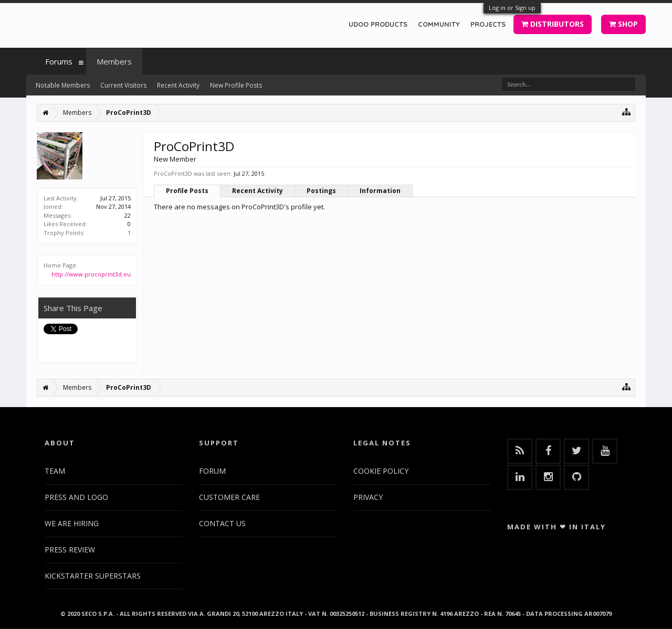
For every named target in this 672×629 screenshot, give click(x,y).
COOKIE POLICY (381, 471)
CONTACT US (222, 523)
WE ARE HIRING (72, 523)
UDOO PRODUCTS (378, 24)
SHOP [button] (623, 24)
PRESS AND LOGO (76, 497)
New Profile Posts (236, 85)
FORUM (212, 471)
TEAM (55, 471)
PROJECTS (488, 24)
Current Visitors (123, 85)
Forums (59, 61)
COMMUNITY (439, 24)
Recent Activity (258, 191)
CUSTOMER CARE (229, 497)
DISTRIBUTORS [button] (553, 24)
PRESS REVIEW (70, 550)
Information (380, 191)
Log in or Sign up (512, 8)
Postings (321, 191)
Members (114, 61)
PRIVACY (368, 497)
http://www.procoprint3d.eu (91, 274)
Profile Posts (187, 191)
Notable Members (63, 85)
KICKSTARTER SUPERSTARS (93, 576)
